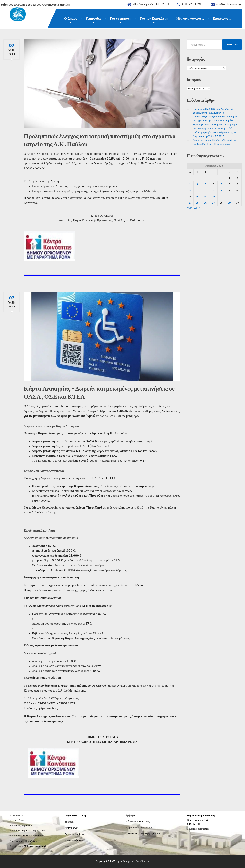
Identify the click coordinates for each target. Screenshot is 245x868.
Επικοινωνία (222, 18)
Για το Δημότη (121, 18)
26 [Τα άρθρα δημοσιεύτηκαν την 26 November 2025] (205, 203)
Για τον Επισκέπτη (154, 18)
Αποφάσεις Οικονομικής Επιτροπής (27, 836)
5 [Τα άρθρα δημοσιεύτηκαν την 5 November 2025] (205, 184)
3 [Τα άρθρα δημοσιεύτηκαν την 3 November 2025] (190, 184)
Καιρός (157, 834)
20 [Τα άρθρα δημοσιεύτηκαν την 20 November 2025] (214, 197)
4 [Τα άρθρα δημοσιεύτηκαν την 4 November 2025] (197, 184)
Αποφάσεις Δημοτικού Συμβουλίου (27, 831)
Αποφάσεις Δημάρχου (21, 825)
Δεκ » (197, 208)
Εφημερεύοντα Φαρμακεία (139, 827)
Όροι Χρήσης (143, 861)
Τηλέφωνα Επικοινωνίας (138, 821)
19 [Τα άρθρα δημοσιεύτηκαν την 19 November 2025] (205, 197)
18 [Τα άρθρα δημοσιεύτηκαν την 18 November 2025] (197, 197)
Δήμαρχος (69, 822)
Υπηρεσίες (94, 18)
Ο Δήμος (71, 18)
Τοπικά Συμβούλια (74, 840)
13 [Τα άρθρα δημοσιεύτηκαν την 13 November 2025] (213, 190)
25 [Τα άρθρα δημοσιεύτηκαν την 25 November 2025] (197, 203)
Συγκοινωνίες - (133, 834)
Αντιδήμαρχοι (71, 828)
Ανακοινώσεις (17, 815)
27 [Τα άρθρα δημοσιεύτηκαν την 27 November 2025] (214, 203)
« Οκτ (190, 208)
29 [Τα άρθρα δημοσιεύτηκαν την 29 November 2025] (229, 203)
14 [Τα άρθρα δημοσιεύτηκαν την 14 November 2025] (221, 190)
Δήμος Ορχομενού (125, 861)
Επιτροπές (69, 846)
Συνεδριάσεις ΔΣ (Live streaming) (28, 846)
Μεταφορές (147, 834)
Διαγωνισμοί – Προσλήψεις (24, 841)
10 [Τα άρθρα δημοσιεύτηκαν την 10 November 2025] (190, 190)
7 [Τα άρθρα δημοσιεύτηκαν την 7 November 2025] (221, 184)
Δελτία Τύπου (17, 820)
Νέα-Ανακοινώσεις (190, 18)
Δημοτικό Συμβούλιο (75, 834)
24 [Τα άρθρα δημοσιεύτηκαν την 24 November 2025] (190, 203)
